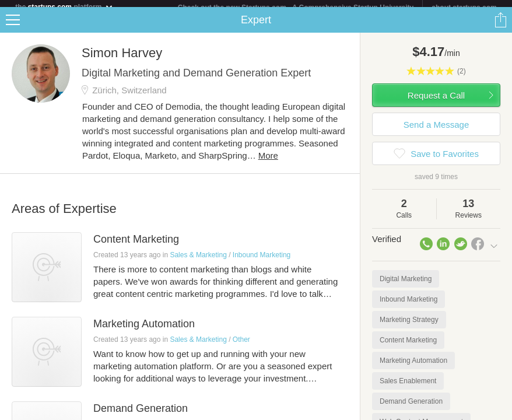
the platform (64, 7)
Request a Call (436, 102)
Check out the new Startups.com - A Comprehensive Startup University (296, 8)
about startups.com (464, 8)
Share (500, 27)
